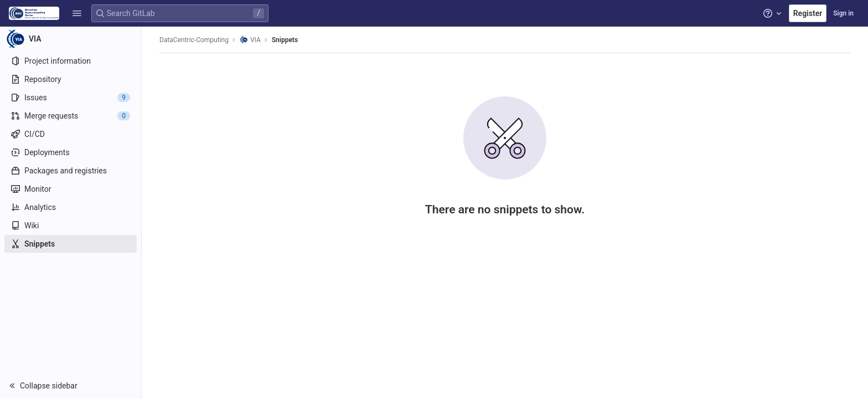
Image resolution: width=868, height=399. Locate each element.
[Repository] (71, 79)
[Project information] (71, 61)
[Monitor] (71, 189)
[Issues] (71, 98)
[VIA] (71, 39)
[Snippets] (71, 244)
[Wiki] (71, 226)
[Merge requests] (71, 116)
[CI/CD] (71, 134)
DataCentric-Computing (194, 40)
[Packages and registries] (71, 171)
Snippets (285, 40)
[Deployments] (71, 152)
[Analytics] (71, 207)
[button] (77, 13)
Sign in (843, 13)
